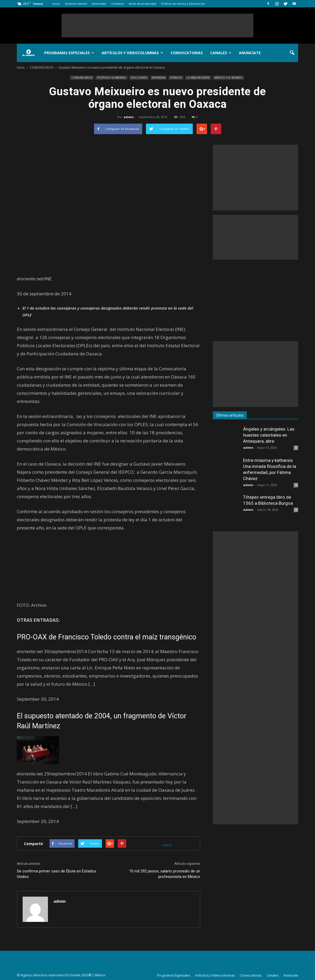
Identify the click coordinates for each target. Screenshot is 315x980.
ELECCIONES (139, 78)
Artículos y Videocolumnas (132, 53)
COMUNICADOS (82, 78)
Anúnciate (99, 4)
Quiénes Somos (76, 4)
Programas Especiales (69, 53)
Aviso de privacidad (142, 4)
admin (129, 117)
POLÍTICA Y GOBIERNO (112, 78)
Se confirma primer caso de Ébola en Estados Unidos (56, 874)
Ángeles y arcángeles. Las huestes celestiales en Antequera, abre (269, 435)
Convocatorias (187, 53)
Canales (221, 53)
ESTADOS (176, 78)
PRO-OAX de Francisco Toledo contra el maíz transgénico (107, 637)
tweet (167, 845)
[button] (292, 53)
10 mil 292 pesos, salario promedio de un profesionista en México (165, 874)
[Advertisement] (157, 26)
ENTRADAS (159, 78)
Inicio (56, 4)
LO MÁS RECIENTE (198, 78)
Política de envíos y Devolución (183, 4)
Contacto (117, 4)
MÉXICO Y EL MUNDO (228, 78)
